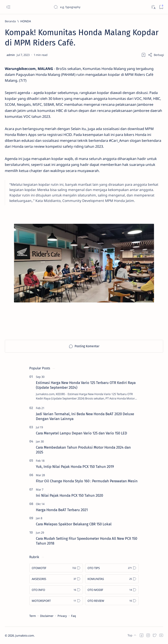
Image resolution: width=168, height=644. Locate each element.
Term (33, 616)
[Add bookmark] (143, 55)
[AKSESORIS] (56, 579)
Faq (73, 616)
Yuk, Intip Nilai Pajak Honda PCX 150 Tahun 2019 (75, 467)
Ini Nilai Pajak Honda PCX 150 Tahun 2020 (69, 495)
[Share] (156, 55)
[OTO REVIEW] (112, 601)
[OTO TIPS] (112, 568)
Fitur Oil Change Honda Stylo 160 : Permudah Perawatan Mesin (87, 481)
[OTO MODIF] (112, 590)
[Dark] (153, 7)
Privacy (62, 616)
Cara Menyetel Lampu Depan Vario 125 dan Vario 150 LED (81, 433)
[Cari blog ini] (86, 7)
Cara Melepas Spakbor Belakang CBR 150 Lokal (74, 524)
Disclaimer (47, 616)
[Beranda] (10, 21)
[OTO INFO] (56, 590)
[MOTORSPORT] (56, 601)
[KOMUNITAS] (112, 579)
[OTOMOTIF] (56, 568)
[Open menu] (8, 7)
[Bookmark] (161, 7)
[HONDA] (26, 21)
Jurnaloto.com (25, 635)
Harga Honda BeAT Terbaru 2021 (62, 510)
